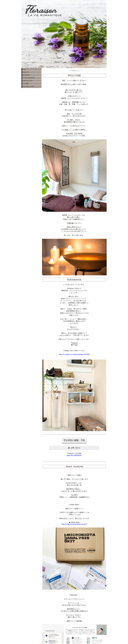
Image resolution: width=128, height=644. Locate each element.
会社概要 (26, 83)
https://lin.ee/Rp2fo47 (74, 455)
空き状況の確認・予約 (74, 440)
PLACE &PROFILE (29, 78)
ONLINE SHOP (28, 81)
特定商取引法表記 (29, 86)
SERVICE (26, 72)
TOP (24, 69)
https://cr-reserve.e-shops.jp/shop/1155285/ (74, 354)
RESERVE (26, 75)
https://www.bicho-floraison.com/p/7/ (74, 524)
